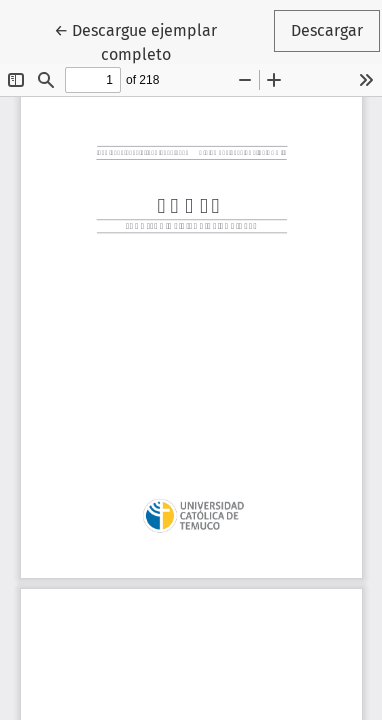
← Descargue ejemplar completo (161, 41)
